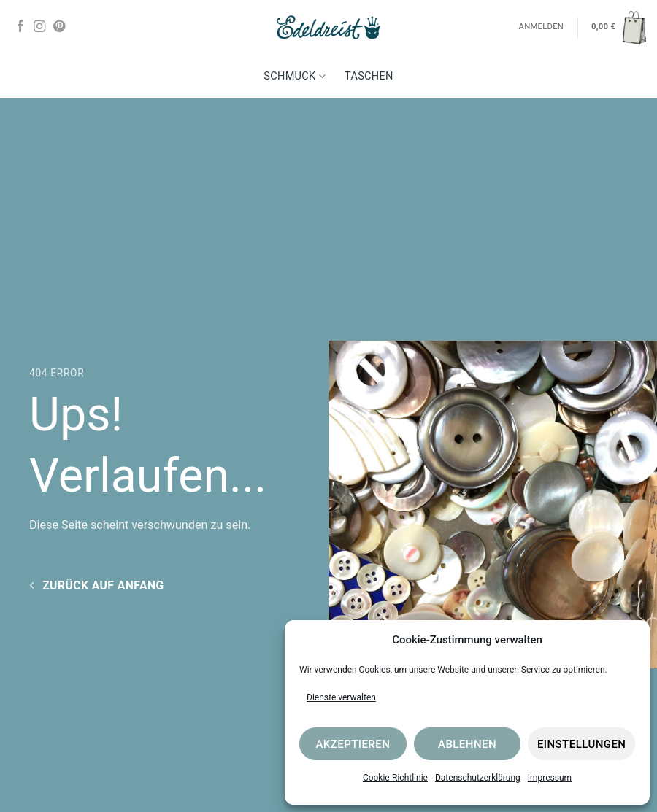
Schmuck (295, 76)
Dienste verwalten (341, 697)
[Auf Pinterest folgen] (59, 27)
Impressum (550, 778)
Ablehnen (467, 744)
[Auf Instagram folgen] (39, 27)
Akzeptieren (353, 744)
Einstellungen (582, 744)
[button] (619, 27)
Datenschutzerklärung (478, 778)
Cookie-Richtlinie (395, 778)
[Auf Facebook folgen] (20, 27)
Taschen (369, 76)
